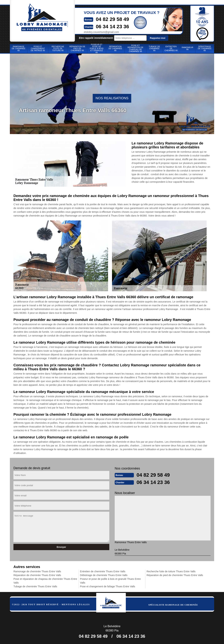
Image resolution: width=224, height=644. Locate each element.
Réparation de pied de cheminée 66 (77, 48)
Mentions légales (76, 604)
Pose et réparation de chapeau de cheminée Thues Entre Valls (45, 580)
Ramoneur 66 (187, 48)
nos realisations (112, 98)
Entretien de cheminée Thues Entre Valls (103, 571)
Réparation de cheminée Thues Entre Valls (37, 575)
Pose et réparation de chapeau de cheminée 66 (135, 48)
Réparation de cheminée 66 (115, 48)
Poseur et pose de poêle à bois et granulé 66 (97, 48)
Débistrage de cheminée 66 (205, 48)
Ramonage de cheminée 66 (18, 48)
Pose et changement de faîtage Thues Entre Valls (108, 586)
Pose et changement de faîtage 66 (38, 48)
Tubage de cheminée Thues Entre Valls (35, 586)
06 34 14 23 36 (108, 26)
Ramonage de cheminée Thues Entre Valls (37, 571)
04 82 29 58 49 (108, 19)
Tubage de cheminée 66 (154, 48)
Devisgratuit (137, 22)
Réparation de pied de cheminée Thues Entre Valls (175, 575)
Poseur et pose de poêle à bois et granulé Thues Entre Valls (110, 580)
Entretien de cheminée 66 (171, 48)
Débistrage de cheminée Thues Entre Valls (104, 575)
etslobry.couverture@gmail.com (96, 32)
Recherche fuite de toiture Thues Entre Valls (171, 571)
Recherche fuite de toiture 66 (58, 48)
